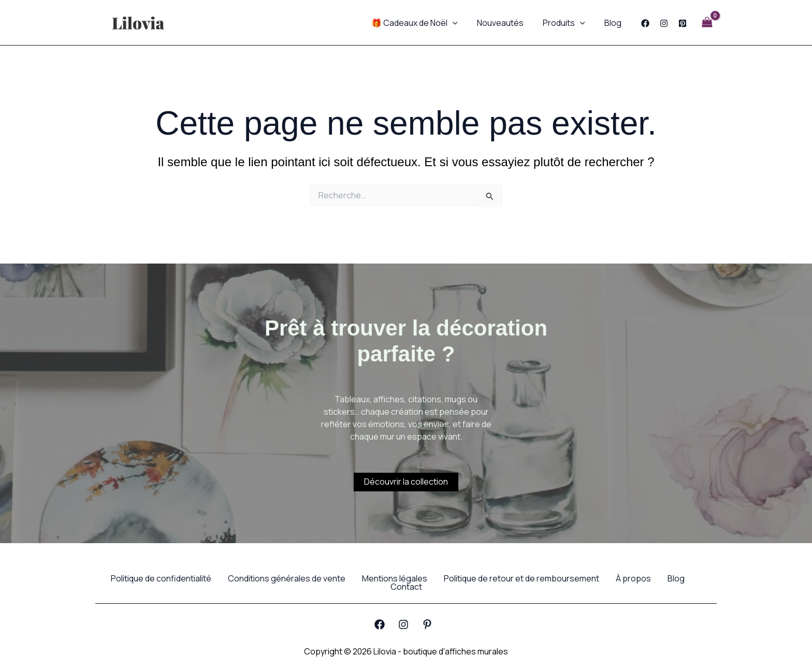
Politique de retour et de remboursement (521, 578)
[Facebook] (645, 23)
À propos (633, 578)
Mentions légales (395, 578)
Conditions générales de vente (287, 578)
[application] (462, 23)
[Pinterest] (683, 23)
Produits (568, 23)
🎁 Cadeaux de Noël (424, 23)
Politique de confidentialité (161, 578)
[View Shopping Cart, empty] (707, 22)
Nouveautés (507, 23)
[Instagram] (664, 23)
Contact (406, 587)
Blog (614, 23)
